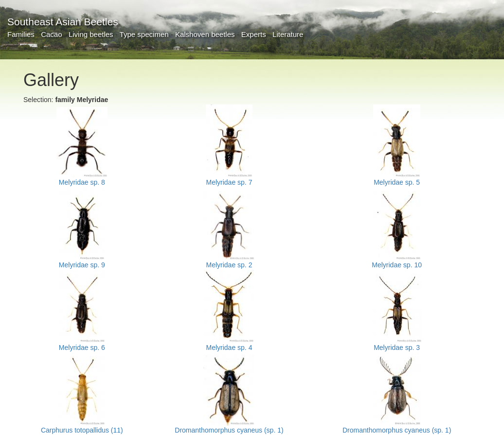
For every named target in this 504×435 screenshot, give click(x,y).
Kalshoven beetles (205, 34)
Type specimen (144, 34)
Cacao (51, 34)
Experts (254, 34)
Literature (288, 34)
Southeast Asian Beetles (63, 22)
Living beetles (91, 34)
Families (21, 34)
